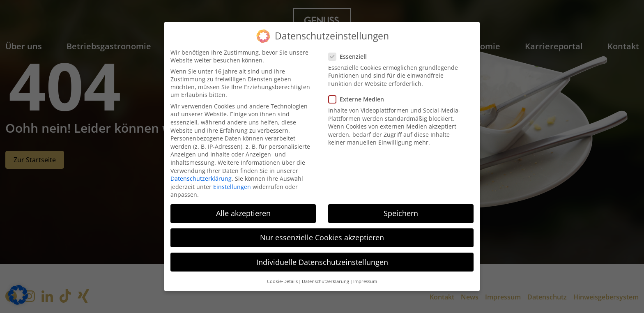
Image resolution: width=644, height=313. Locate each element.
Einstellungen (232, 187)
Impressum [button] (365, 281)
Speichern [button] (401, 213)
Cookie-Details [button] (282, 281)
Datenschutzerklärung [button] (325, 281)
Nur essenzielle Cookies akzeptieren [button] (322, 237)
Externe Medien (359, 99)
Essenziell (350, 56)
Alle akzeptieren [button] (243, 213)
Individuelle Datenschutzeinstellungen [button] (322, 262)
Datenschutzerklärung (201, 178)
